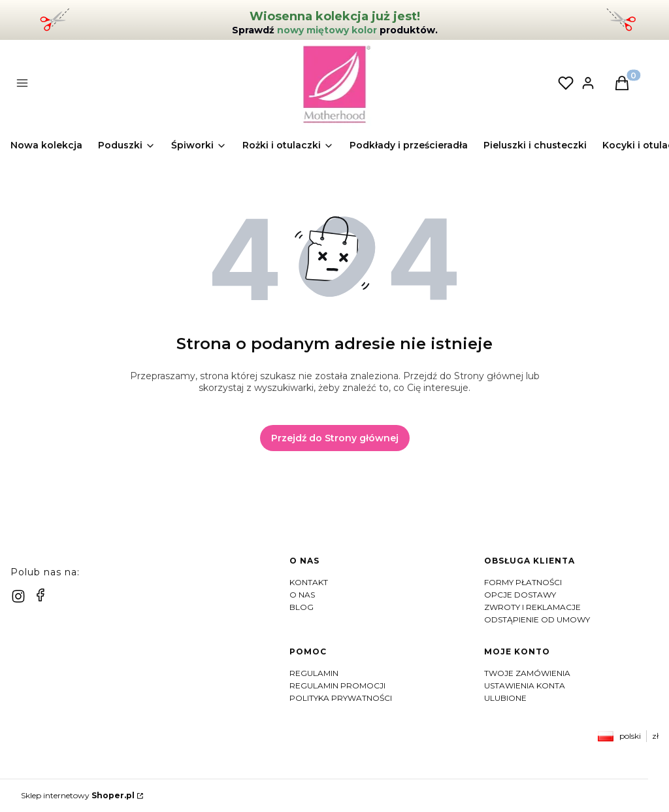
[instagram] (18, 596)
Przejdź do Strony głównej (335, 438)
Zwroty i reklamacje (532, 607)
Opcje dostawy (520, 595)
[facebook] (41, 595)
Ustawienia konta (525, 685)
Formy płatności (523, 582)
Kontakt (309, 582)
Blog (302, 607)
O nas (302, 595)
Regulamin (314, 673)
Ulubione (505, 698)
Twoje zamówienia (527, 673)
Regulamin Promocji (337, 685)
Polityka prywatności (341, 698)
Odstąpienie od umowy (537, 619)
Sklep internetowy (78, 795)
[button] (177, 84)
